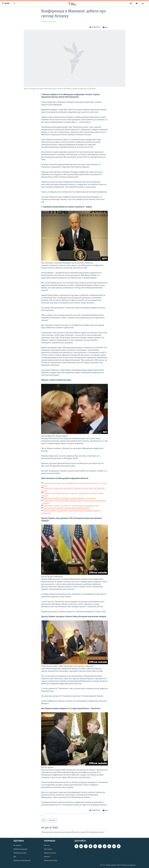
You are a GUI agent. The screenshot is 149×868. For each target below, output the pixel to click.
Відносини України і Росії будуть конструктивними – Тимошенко (70, 498)
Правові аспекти (50, 853)
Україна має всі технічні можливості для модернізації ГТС (67, 508)
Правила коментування (22, 861)
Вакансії (47, 857)
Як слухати (17, 845)
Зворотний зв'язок (51, 861)
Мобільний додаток (20, 849)
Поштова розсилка (20, 853)
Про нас (47, 845)
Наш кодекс (48, 849)
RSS (15, 857)
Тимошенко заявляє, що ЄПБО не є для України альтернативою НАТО (72, 506)
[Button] (95, 27)
